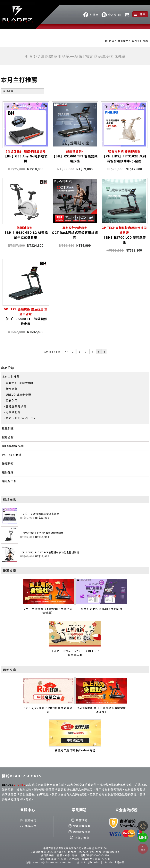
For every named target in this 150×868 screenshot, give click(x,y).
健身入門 (12, 400)
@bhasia (93, 862)
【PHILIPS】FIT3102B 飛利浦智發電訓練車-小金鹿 (124, 156)
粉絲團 (94, 15)
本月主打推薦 (11, 377)
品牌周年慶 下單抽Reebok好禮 (75, 750)
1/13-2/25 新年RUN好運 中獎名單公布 (48, 710)
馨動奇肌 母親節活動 (19, 383)
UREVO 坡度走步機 (19, 395)
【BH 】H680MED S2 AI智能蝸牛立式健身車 (26, 232)
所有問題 (82, 820)
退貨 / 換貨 (82, 838)
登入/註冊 (115, 15)
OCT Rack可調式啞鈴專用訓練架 (75, 232)
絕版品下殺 (9, 481)
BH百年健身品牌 (13, 446)
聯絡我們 (30, 826)
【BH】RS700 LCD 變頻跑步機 (124, 235)
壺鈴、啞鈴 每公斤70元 (21, 418)
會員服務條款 (82, 826)
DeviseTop (113, 852)
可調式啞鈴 (13, 412)
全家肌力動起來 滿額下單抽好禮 (102, 609)
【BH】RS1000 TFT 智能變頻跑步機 (75, 156)
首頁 (112, 41)
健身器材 (8, 437)
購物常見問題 (82, 832)
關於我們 (30, 820)
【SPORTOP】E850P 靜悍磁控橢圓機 (42, 533)
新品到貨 (12, 389)
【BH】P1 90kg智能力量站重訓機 (40, 514)
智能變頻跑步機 (16, 406)
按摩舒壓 (8, 463)
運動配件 (8, 472)
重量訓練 (8, 428)
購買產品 (123, 41)
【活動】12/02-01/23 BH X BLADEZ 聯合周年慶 (75, 653)
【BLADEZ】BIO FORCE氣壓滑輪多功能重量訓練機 (50, 552)
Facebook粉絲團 (115, 862)
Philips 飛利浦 (12, 455)
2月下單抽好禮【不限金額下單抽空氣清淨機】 (48, 611)
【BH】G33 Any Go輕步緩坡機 (26, 156)
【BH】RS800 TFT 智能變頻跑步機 (26, 316)
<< (67, 351)
